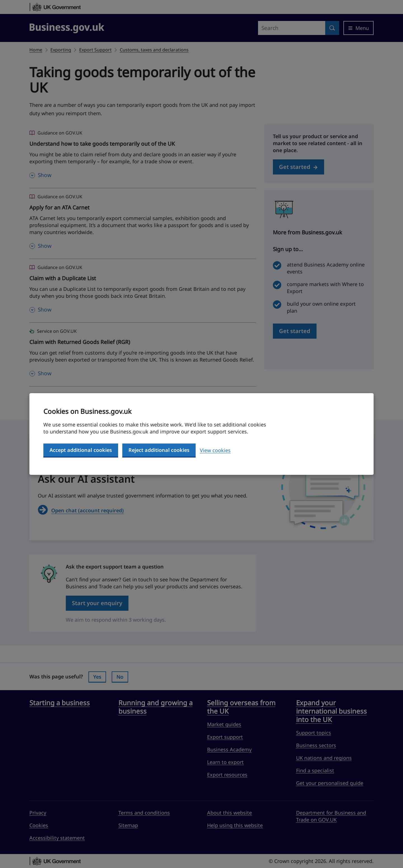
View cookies (215, 450)
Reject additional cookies (159, 450)
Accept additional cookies (81, 450)
